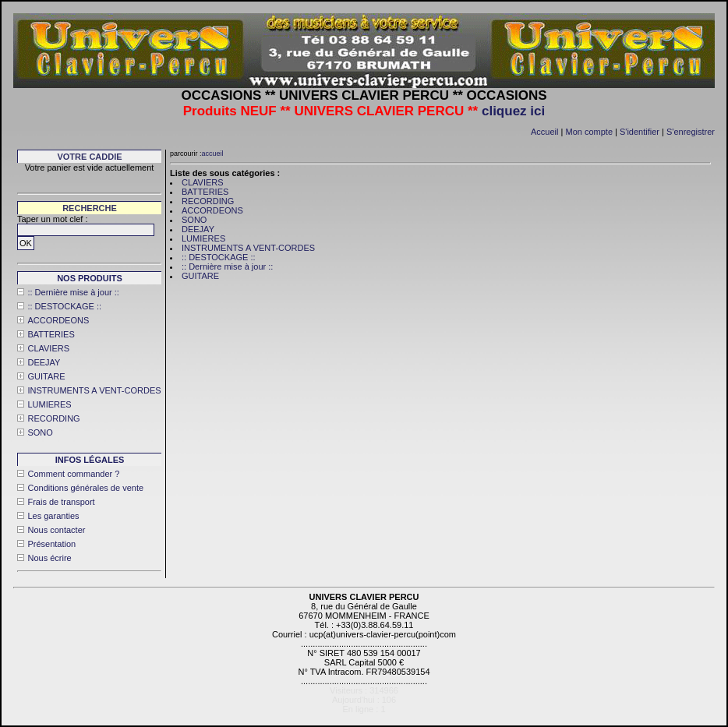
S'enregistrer (691, 132)
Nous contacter (56, 530)
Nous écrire (49, 558)
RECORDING (53, 418)
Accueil (544, 132)
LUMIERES (49, 404)
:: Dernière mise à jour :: (73, 292)
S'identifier (640, 132)
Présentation (51, 544)
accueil (213, 154)
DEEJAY (44, 362)
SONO (40, 432)
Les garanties (53, 516)
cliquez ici (513, 111)
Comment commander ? (73, 474)
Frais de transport (61, 502)
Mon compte (589, 132)
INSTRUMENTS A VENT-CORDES (94, 390)
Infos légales (90, 460)
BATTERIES (51, 334)
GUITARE (46, 376)
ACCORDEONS (58, 320)
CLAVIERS (48, 348)
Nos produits (90, 278)
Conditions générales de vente (85, 488)
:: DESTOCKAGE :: (64, 306)
